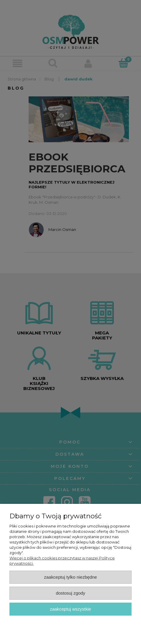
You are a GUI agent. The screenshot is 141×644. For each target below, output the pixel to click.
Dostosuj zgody (70, 593)
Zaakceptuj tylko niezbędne (70, 577)
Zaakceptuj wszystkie (70, 609)
